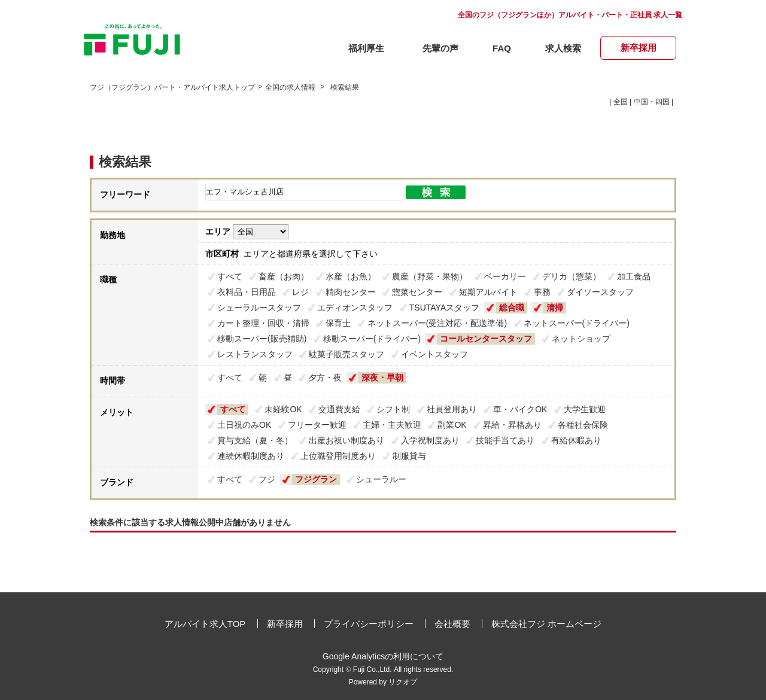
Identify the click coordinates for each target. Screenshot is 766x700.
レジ (300, 292)
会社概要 (452, 624)
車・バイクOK (520, 409)
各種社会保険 (583, 425)
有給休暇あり (576, 440)
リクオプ (403, 682)
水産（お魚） (351, 276)
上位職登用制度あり (338, 456)
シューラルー (381, 479)
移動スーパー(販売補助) (262, 339)
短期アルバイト (488, 292)
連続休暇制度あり (251, 456)
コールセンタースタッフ (486, 339)
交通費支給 (339, 409)
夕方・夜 (325, 378)
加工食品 (634, 276)
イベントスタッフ (434, 354)
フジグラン (316, 479)
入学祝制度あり (430, 440)
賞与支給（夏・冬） (255, 440)
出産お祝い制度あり (346, 440)
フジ (267, 479)
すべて (230, 276)
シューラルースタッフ (259, 308)
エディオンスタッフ (355, 308)
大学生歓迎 (585, 409)
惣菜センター (417, 292)
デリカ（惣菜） (572, 276)
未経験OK (283, 409)
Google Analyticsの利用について (383, 656)
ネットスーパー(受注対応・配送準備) (437, 323)
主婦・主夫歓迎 (392, 425)
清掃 (555, 308)
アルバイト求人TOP (205, 624)
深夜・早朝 (382, 378)
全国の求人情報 (291, 87)
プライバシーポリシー (369, 624)
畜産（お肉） (284, 276)
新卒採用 (285, 624)
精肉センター (351, 292)
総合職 (512, 308)
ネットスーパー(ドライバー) (577, 323)
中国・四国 (652, 102)
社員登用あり (452, 409)
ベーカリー (505, 276)
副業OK (452, 425)
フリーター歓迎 (317, 425)
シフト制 (393, 409)
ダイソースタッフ (600, 292)
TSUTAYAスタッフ (444, 308)
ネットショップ (581, 339)
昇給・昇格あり (512, 425)
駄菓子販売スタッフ (346, 354)
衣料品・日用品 (247, 292)
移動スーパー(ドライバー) (372, 339)
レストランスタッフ (255, 354)
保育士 (338, 323)
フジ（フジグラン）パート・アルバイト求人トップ (172, 87)
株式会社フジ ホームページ (546, 624)
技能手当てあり (505, 440)
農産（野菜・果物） (430, 276)
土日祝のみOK (244, 425)
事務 (542, 292)
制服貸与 (409, 456)
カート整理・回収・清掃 (263, 323)
